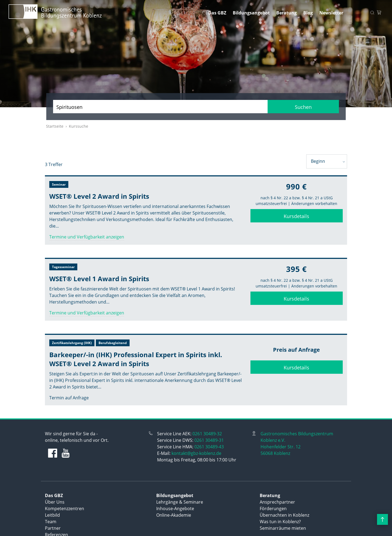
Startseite (55, 126)
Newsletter (331, 13)
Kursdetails (296, 216)
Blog (308, 13)
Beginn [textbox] (318, 161)
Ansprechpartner (277, 502)
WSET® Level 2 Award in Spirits (99, 196)
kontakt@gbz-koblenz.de (196, 453)
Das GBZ (217, 13)
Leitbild (52, 515)
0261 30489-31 (209, 440)
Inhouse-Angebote (175, 509)
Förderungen (273, 509)
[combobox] (327, 161)
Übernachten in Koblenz (284, 515)
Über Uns (55, 502)
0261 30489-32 (207, 434)
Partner (53, 528)
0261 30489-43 (209, 447)
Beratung (287, 13)
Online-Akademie (174, 515)
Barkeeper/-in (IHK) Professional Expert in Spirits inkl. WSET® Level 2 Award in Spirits (136, 359)
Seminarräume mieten (283, 528)
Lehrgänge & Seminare (180, 502)
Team (51, 522)
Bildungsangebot (251, 13)
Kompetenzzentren (65, 509)
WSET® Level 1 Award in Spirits (99, 279)
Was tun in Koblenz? (280, 522)
